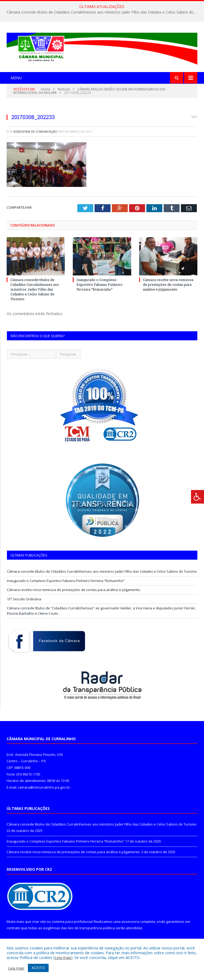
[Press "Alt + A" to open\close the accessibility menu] (197, 497)
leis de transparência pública (91, 928)
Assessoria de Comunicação (35, 131)
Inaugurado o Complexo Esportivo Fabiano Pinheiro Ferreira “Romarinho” (99, 284)
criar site (39, 922)
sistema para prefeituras (72, 922)
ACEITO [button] (38, 968)
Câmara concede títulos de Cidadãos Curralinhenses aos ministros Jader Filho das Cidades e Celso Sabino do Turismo (103, 12)
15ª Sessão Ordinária (24, 599)
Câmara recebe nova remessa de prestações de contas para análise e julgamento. (168, 284)
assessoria (130, 922)
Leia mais (63, 957)
